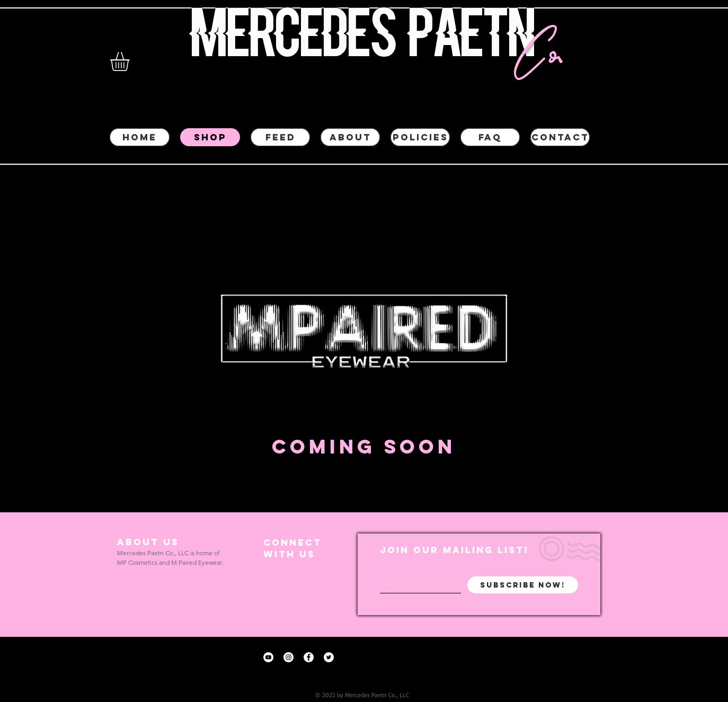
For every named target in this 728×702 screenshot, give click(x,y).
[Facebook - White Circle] (309, 657)
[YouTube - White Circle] (268, 657)
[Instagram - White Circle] (288, 657)
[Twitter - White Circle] (329, 657)
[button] (131, 61)
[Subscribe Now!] (523, 585)
